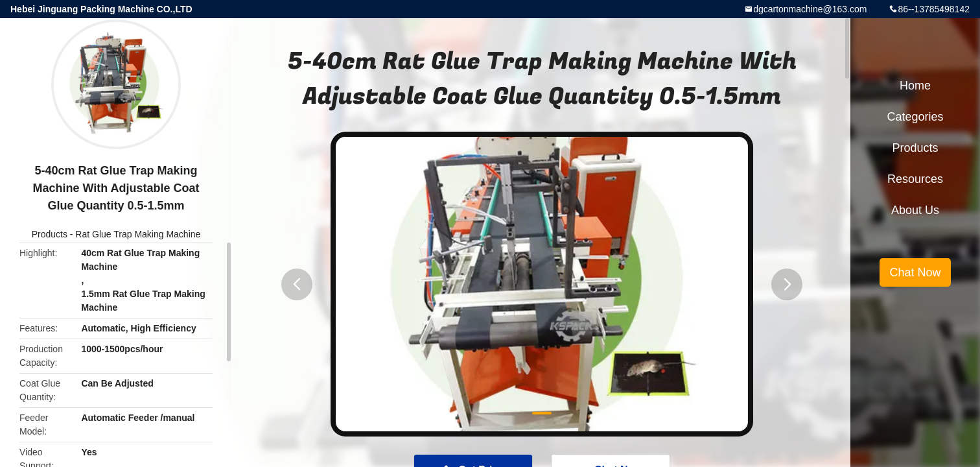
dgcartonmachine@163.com (810, 9)
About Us (915, 210)
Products (50, 234)
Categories (915, 117)
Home (915, 86)
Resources (915, 179)
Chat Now (915, 272)
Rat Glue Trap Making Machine (138, 234)
